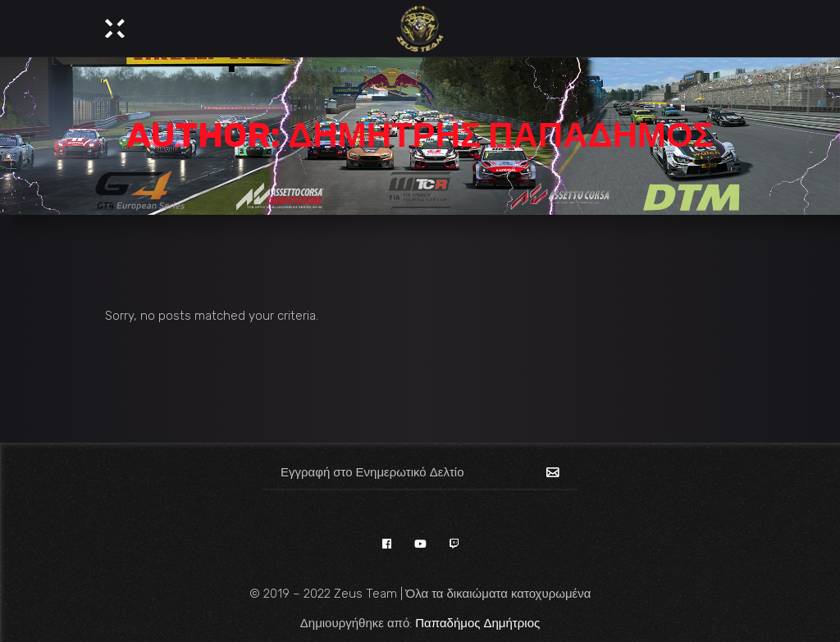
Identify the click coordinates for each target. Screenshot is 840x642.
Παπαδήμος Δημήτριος (477, 623)
